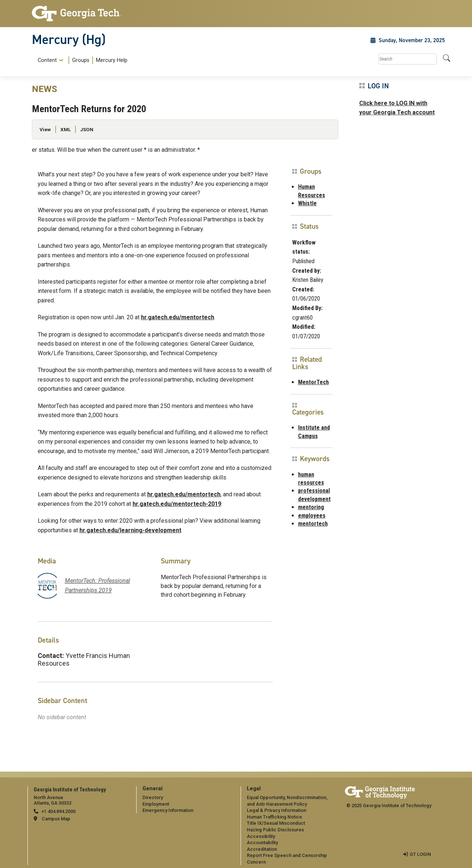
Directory (153, 797)
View (45, 129)
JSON (87, 129)
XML (66, 129)
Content (47, 60)
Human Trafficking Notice (274, 817)
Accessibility (261, 836)
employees (312, 516)
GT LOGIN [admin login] (420, 854)
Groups (81, 60)
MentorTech (313, 382)
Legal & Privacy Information (276, 810)
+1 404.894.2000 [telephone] (58, 811)
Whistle (307, 203)
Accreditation (262, 849)
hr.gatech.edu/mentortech (178, 317)
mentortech (313, 524)
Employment (156, 804)
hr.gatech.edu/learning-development (130, 530)
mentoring (311, 507)
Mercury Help (112, 60)
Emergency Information (168, 810)
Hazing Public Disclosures (275, 830)
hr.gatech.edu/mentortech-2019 (177, 504)
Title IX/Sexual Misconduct (276, 823)
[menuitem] (81, 60)
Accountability (262, 843)
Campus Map (56, 819)
